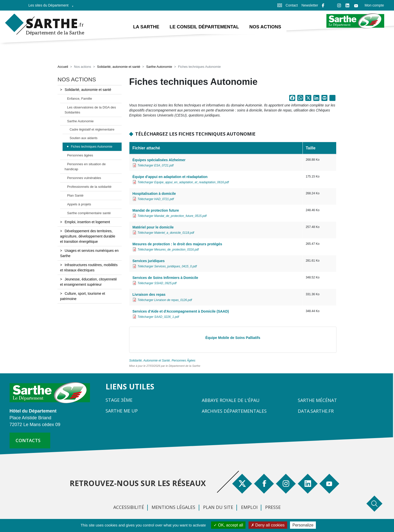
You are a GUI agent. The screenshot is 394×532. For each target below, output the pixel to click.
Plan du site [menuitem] (218, 507)
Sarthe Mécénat (317, 400)
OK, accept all (228, 525)
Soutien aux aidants (84, 139)
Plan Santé (75, 196)
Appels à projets (79, 204)
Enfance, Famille (80, 99)
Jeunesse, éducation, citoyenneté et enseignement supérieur (88, 282)
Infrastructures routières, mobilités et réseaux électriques (89, 268)
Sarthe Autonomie (159, 67)
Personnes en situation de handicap (85, 167)
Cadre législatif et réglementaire (92, 130)
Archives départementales (234, 411)
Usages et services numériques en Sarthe (89, 253)
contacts (28, 441)
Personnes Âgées (184, 361)
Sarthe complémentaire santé (89, 213)
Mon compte (374, 5)
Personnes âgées (80, 156)
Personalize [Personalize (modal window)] (303, 525)
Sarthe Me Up (122, 411)
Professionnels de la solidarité (89, 187)
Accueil (63, 67)
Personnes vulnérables (84, 178)
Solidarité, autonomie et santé (119, 67)
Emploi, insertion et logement (87, 222)
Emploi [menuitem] (249, 507)
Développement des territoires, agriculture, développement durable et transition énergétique (88, 237)
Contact (292, 5)
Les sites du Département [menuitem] (50, 7)
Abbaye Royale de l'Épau (231, 400)
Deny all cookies (268, 525)
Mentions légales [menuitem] (173, 507)
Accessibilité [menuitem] (129, 507)
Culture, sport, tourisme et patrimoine (83, 296)
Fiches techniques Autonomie (92, 147)
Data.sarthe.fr (316, 411)
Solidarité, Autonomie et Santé (150, 361)
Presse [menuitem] (273, 507)
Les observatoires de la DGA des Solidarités (90, 110)
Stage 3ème (119, 400)
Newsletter (310, 5)
